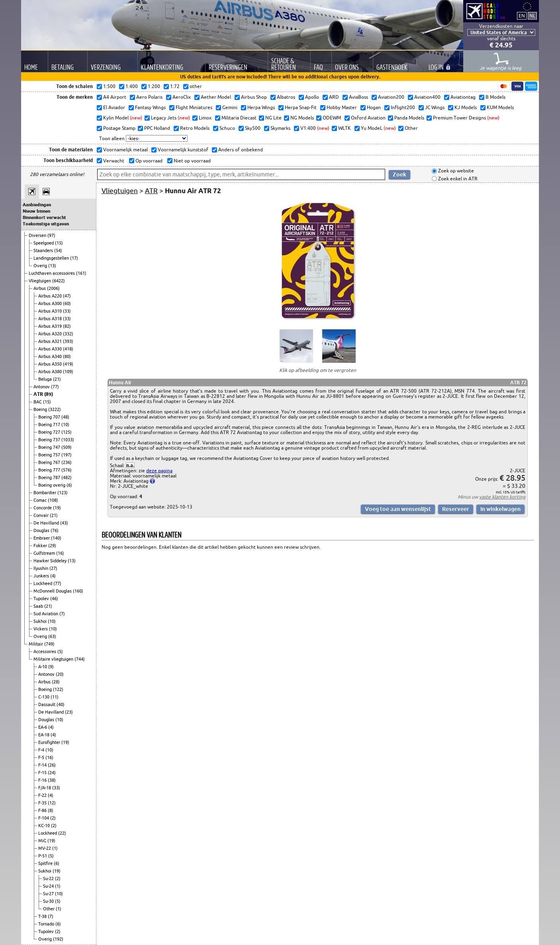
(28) (56, 682)
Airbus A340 (51, 356)
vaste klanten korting (502, 497)
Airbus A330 (51, 349)
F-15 (43, 773)
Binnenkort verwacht (44, 217)
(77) (55, 387)
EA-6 (43, 727)
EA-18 (44, 735)
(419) (68, 364)
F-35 (43, 803)
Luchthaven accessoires (52, 273)
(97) (51, 235)
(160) (78, 591)
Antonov (42, 387)
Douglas (42, 530)
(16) (60, 553)
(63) (52, 636)
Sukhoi (41, 621)
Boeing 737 (50, 440)
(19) (57, 508)
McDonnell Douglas (53, 591)
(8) (51, 810)
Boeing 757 (50, 455)
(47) (67, 296)
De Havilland (47, 523)
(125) (67, 432)
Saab (39, 606)
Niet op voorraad (192, 161)
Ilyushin (41, 568)
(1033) (68, 440)
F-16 (43, 780)
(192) (58, 939)
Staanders (44, 250)
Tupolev (42, 599)
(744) (80, 659)
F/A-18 (45, 788)
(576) (67, 470)
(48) (65, 417)
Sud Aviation (46, 614)
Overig (41, 266)
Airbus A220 (51, 296)
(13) (52, 266)
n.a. (130, 465)
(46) (54, 599)
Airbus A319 (51, 326)
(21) (57, 379)
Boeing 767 (50, 462)
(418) (68, 349)
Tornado (47, 924)
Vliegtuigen (40, 281)
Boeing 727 (50, 432)
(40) (61, 704)
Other (49, 909)
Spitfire (46, 863)
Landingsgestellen (52, 258)
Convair (42, 515)
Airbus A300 (51, 303)
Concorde (43, 508)
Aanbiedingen (37, 205)
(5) (60, 652)
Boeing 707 (50, 417)
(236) (67, 462)
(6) (69, 485)
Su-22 (49, 878)
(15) (59, 243)
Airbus (40, 288)
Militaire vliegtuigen (54, 659)
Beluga (46, 379)
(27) (53, 568)
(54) (58, 250)
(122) (58, 689)
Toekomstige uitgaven (46, 224)
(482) (67, 477)
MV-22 (45, 848)
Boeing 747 (50, 447)
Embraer (42, 538)
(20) (60, 674)
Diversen (38, 235)
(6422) (59, 281)
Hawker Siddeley (51, 561)
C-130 (44, 697)
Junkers (42, 576)
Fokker (41, 546)
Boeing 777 (50, 470)
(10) (65, 425)
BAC (38, 402)
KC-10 (45, 826)
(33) (67, 311)
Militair (36, 644)
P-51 (43, 856)
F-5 (42, 757)
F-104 (44, 818)
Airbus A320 (51, 334)
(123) (63, 493)
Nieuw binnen (36, 211)
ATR (39, 394)
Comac (41, 500)
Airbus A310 (51, 311)
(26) (52, 765)
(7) (62, 614)
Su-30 (49, 901)
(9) (51, 667)
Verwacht (113, 161)
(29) (52, 546)
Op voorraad (148, 161)
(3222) (55, 409)
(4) (53, 576)
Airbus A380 (51, 372)
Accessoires (45, 652)
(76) (55, 530)
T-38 (43, 916)
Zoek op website (455, 171)
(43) (64, 523)
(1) (55, 848)
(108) (53, 500)
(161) (81, 273)
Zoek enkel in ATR (457, 179)
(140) (56, 538)
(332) (68, 334)
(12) (52, 803)
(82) (67, 326)
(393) (68, 341)
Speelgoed (44, 243)
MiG (43, 841)
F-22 (43, 795)
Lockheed (43, 583)
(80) (67, 356)
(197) (67, 455)
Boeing (41, 409)
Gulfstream (45, 553)
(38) (52, 780)
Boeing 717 (50, 425)
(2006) (53, 288)
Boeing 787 (50, 477)
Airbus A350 (51, 364)
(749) (49, 644)
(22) (62, 833)
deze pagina (159, 471)
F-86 (43, 810)
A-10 (43, 667)
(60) (67, 303)
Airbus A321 (51, 341)
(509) (67, 447)
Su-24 (49, 886)
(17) (74, 258)
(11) (55, 697)
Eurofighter (50, 742)
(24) (52, 773)
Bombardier (45, 493)
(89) (49, 394)
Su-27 (49, 894)
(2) (53, 818)
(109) (68, 372)
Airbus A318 (51, 319)
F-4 (42, 750)
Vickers (41, 629)
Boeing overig (52, 485)
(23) (69, 712)
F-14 (43, 765)
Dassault (47, 704)
